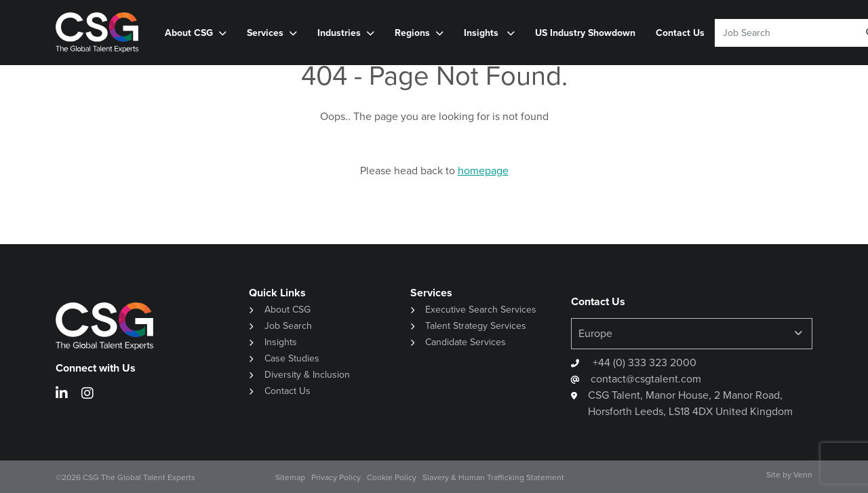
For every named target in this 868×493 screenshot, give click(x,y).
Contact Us (680, 33)
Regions (412, 33)
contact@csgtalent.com (646, 379)
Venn (803, 475)
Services (265, 33)
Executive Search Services (481, 310)
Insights (482, 33)
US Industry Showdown (585, 33)
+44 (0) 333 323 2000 (643, 362)
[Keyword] (782, 33)
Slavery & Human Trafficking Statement (493, 477)
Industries (339, 33)
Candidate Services (466, 342)
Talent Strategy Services (476, 326)
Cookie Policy (392, 477)
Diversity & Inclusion (307, 375)
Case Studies (292, 358)
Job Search (288, 326)
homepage (483, 171)
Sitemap (290, 477)
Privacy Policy (336, 477)
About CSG (189, 33)
